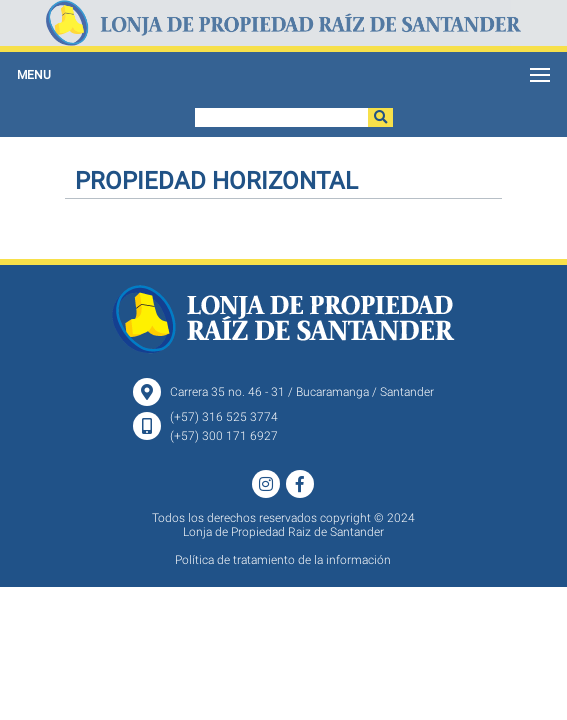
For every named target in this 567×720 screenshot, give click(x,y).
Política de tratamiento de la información (283, 560)
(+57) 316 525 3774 (224, 417)
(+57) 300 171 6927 (224, 436)
